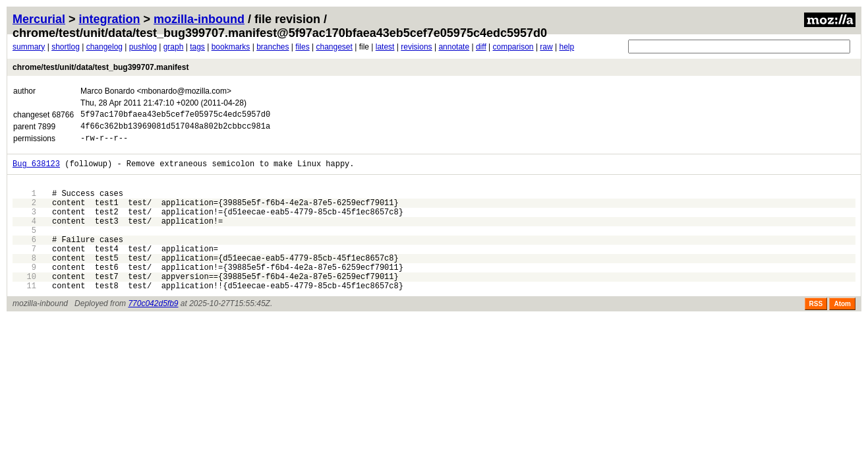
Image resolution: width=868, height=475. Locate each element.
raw (546, 47)
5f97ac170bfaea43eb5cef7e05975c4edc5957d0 (175, 116)
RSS (816, 335)
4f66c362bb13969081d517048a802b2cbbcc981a (175, 130)
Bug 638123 (36, 171)
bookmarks (231, 47)
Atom (842, 335)
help (566, 47)
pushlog (143, 47)
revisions (416, 47)
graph (174, 47)
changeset (334, 47)
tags (197, 47)
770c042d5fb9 (153, 335)
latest (385, 47)
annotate (454, 47)
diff (481, 47)
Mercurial (39, 19)
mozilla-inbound (199, 19)
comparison (513, 47)
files (302, 47)
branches (273, 47)
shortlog (66, 47)
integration (110, 19)
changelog (104, 47)
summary (29, 47)
